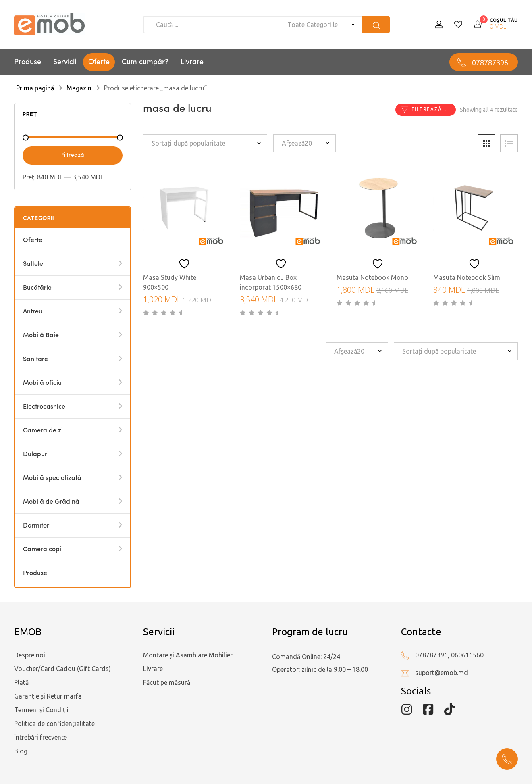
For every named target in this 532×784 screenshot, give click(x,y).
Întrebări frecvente (41, 737)
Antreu (33, 312)
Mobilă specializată (52, 478)
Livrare (192, 62)
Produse (28, 62)
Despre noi (30, 655)
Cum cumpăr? (145, 62)
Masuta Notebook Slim (467, 277)
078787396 (490, 63)
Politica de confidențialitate (54, 724)
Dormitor (36, 526)
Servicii (65, 62)
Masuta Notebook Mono (372, 277)
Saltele (33, 264)
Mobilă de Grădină (51, 502)
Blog (21, 751)
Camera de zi (43, 431)
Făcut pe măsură (167, 682)
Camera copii (43, 550)
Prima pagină (35, 88)
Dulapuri (36, 455)
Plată (21, 682)
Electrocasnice (44, 407)
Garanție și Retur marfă (48, 696)
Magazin (79, 88)
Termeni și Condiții (41, 710)
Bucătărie (37, 288)
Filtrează (73, 155)
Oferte (99, 62)
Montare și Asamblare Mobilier (188, 655)
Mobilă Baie (41, 336)
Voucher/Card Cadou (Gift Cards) (62, 669)
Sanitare (35, 359)
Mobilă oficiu (42, 383)
